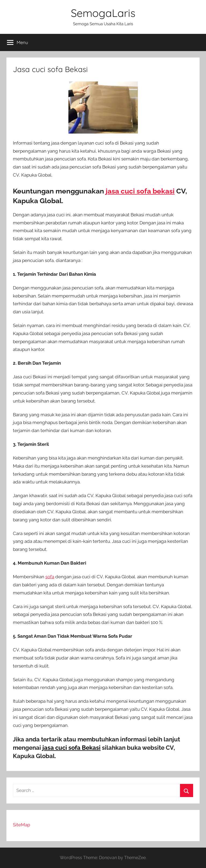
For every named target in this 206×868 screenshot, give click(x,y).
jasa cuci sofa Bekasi (71, 748)
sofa (50, 577)
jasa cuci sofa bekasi (140, 191)
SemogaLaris (103, 13)
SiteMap (21, 825)
